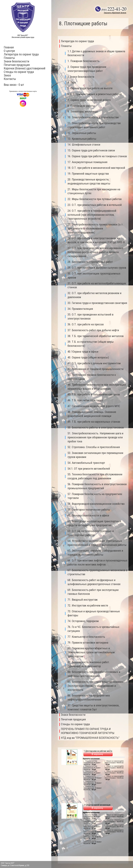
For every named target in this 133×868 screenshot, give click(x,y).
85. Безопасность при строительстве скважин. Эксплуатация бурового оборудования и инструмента (96, 686)
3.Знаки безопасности (81, 77)
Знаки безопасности (16, 61)
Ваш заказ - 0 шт (14, 85)
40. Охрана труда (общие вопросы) (88, 357)
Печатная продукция (17, 65)
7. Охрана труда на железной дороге (89, 100)
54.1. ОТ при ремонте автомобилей (89, 469)
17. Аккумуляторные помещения (87, 162)
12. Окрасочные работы (82, 133)
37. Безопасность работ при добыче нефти (93, 330)
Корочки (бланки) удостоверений (25, 68)
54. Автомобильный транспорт (86, 463)
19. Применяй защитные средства (88, 174)
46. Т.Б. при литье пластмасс (85, 400)
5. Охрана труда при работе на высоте (90, 88)
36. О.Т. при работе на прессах (86, 324)
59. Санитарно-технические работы (89, 510)
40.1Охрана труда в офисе (83, 352)
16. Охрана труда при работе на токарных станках (97, 156)
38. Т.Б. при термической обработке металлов (96, 336)
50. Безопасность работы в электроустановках (96, 428)
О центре (9, 51)
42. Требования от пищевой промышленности (96, 369)
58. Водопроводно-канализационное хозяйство (96, 504)
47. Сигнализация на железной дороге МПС (94, 406)
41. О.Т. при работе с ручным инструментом (94, 363)
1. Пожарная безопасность (84, 61)
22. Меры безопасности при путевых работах (95, 199)
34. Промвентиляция (80, 309)
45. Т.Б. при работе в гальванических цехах (94, 394)
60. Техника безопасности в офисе (88, 515)
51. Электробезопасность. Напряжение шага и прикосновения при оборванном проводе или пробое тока (95, 437)
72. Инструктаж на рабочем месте (88, 605)
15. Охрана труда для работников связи (91, 150)
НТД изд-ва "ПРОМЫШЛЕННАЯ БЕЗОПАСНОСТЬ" (90, 738)
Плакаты (9, 58)
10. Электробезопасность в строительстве (93, 117)
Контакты (10, 79)
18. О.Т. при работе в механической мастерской (96, 168)
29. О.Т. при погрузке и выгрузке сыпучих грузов (97, 268)
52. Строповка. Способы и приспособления (94, 447)
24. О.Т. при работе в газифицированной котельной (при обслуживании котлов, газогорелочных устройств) (92, 215)
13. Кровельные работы (82, 139)
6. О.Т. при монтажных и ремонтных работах (95, 94)
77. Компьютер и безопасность (86, 637)
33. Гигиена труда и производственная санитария (97, 303)
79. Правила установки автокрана (88, 643)
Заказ (7, 75)
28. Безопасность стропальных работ (90, 262)
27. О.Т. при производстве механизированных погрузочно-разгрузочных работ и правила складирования (95, 252)
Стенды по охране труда (19, 72)
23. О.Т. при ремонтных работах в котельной (95, 205)
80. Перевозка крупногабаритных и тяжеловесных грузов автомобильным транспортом (91, 652)
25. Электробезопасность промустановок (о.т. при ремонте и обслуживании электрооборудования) (95, 229)
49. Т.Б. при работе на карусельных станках (94, 422)
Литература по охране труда (21, 54)
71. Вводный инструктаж (83, 600)
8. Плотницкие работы (81, 106)
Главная (9, 47)
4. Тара (72, 82)
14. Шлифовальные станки (84, 145)
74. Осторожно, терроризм (83, 621)
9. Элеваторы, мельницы (83, 111)
